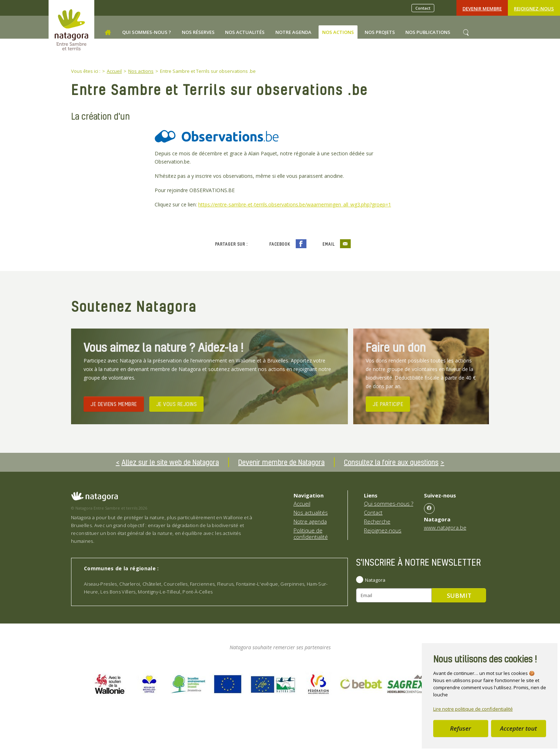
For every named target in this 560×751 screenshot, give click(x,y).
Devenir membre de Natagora (281, 462)
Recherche (377, 521)
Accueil (302, 504)
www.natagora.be (445, 527)
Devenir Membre (482, 9)
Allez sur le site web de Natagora (170, 462)
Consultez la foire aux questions (391, 462)
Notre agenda (310, 521)
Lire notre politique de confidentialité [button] (473, 709)
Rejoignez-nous (534, 9)
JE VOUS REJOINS (177, 404)
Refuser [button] (461, 728)
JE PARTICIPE (388, 404)
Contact (423, 8)
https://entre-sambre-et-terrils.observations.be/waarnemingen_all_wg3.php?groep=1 (295, 204)
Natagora (375, 580)
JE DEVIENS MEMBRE (114, 404)
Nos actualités (311, 512)
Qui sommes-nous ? (389, 504)
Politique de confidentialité (311, 534)
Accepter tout (518, 728)
